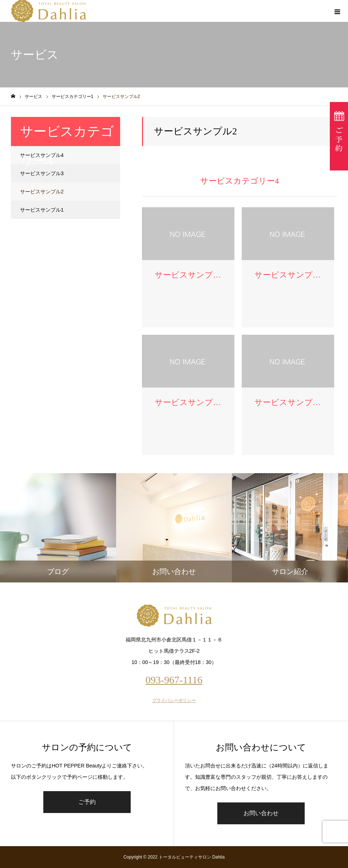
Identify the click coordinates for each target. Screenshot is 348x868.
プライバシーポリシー (174, 700)
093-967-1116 (174, 680)
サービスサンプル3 (42, 173)
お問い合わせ (261, 813)
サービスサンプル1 (42, 210)
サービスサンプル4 (42, 155)
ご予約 (87, 802)
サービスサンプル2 (42, 192)
